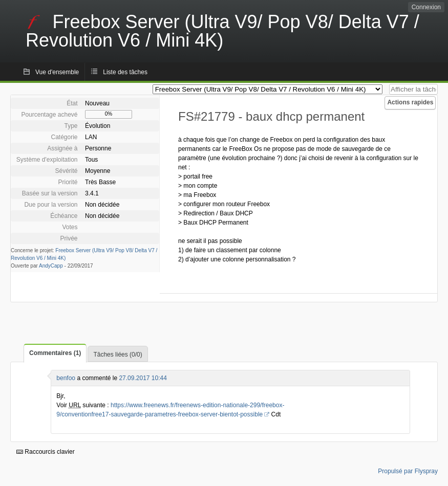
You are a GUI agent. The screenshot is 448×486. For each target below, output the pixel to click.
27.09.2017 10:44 (143, 378)
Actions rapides (410, 102)
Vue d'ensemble (57, 72)
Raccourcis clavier (46, 452)
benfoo (66, 378)
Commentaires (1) (55, 353)
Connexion (426, 7)
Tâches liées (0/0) (118, 355)
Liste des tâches (125, 72)
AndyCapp (51, 266)
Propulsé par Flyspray (408, 471)
